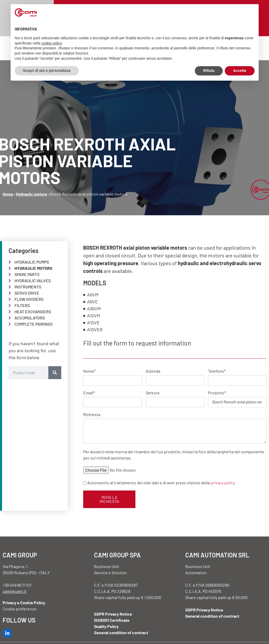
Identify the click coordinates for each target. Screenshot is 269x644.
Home (8, 194)
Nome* (89, 371)
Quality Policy (106, 626)
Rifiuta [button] (209, 71)
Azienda (153, 371)
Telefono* (217, 371)
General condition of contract (121, 632)
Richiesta (92, 415)
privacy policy (223, 482)
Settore (153, 393)
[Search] (55, 373)
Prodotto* (217, 393)
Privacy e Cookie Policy (24, 603)
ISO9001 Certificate (112, 620)
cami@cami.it (15, 591)
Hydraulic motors (32, 194)
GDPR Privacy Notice (113, 614)
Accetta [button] (240, 71)
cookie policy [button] (52, 43)
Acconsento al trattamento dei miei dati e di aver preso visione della (161, 482)
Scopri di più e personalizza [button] (47, 71)
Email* (89, 393)
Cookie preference (20, 609)
